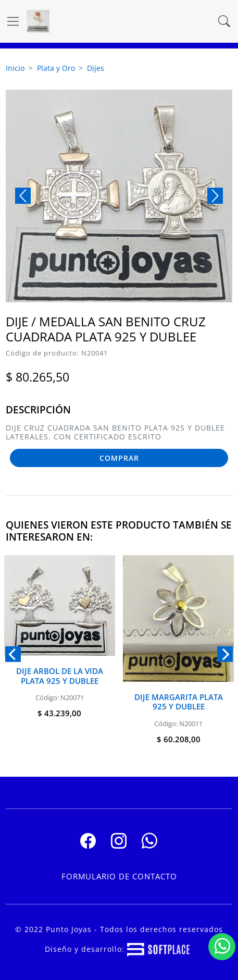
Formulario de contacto (119, 876)
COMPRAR (119, 458)
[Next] (225, 654)
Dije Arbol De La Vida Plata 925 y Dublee (60, 676)
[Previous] (13, 654)
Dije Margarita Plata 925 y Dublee (179, 702)
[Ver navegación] (13, 21)
